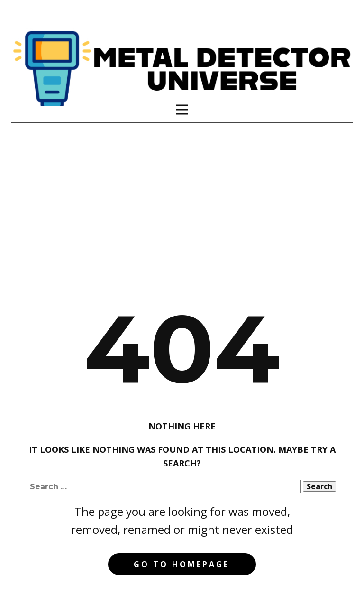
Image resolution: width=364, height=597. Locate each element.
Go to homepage (182, 564)
